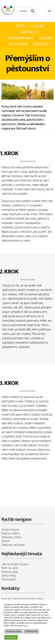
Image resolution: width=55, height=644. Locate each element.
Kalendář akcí (20, 38)
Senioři (6, 541)
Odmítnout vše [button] (31, 631)
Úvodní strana (10, 530)
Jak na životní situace (15, 564)
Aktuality (30, 32)
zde (26, 626)
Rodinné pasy (10, 572)
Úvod (20, 26)
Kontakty (42, 44)
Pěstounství (9, 579)
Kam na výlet (10, 568)
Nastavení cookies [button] (14, 631)
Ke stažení (18, 44)
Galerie (46, 38)
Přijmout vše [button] (11, 637)
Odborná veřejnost (13, 545)
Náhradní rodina (12, 537)
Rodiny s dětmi (11, 533)
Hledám (37, 26)
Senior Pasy (9, 576)
